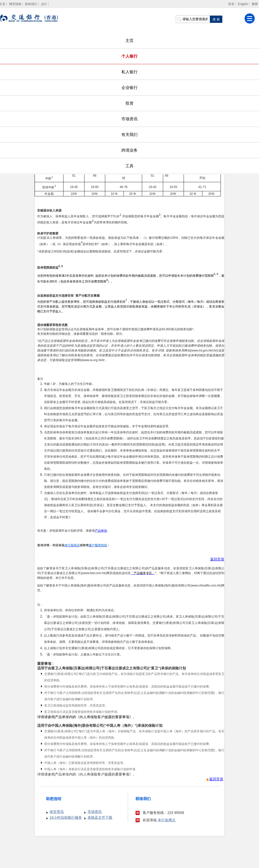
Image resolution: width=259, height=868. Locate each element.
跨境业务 (129, 150)
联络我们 (31, 4)
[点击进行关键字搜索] (216, 19)
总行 (44, 4)
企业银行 (129, 88)
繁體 (255, 4)
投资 (129, 103)
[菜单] (250, 18)
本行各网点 (167, 820)
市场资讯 (129, 119)
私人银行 (129, 72)
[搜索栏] (193, 19)
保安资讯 (57, 812)
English (243, 4)
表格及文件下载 (100, 817)
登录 (231, 4)
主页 (129, 41)
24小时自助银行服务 (66, 817)
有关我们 (129, 135)
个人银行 (129, 56)
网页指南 (15, 4)
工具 (129, 166)
